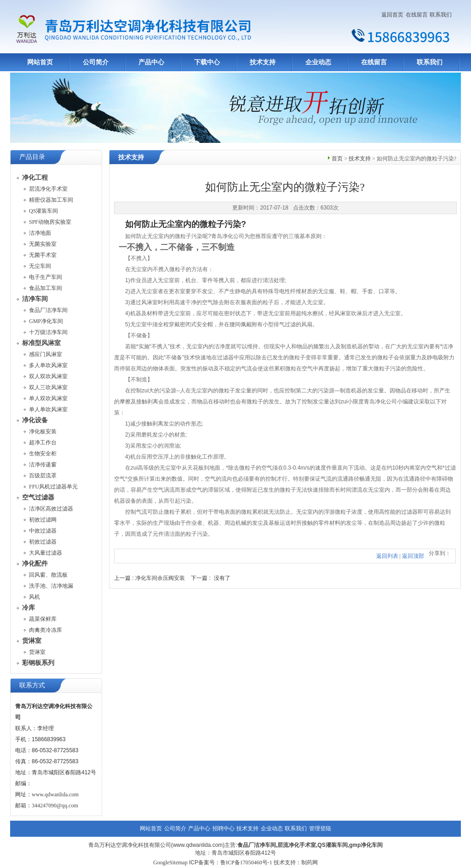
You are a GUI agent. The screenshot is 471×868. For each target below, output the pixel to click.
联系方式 (32, 685)
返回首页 (392, 15)
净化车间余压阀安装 (160, 578)
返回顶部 (413, 556)
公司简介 (96, 62)
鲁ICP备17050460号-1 (246, 862)
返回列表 (387, 556)
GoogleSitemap (170, 862)
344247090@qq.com (55, 806)
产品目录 (32, 157)
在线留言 (417, 15)
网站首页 (40, 62)
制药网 (310, 862)
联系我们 (441, 15)
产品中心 (151, 62)
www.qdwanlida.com (55, 794)
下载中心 (207, 62)
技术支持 (263, 62)
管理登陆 (320, 828)
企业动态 (318, 62)
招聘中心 (224, 828)
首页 (337, 159)
